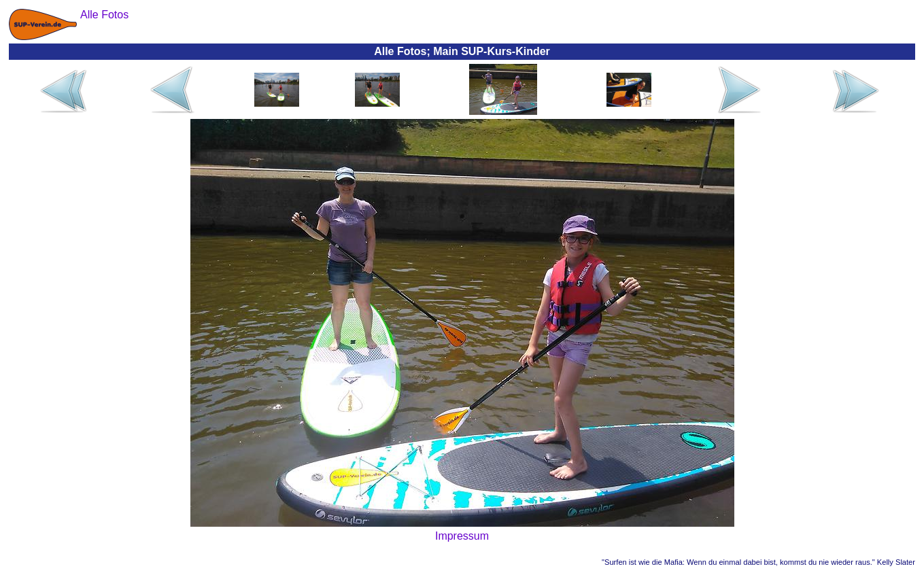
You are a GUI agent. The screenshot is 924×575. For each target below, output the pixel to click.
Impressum (462, 536)
